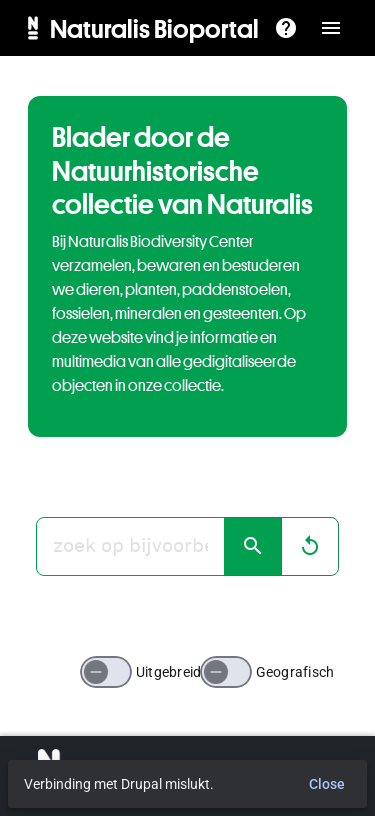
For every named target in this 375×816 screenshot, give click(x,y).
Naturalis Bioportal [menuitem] (154, 28)
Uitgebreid (169, 672)
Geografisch (295, 672)
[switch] (106, 672)
